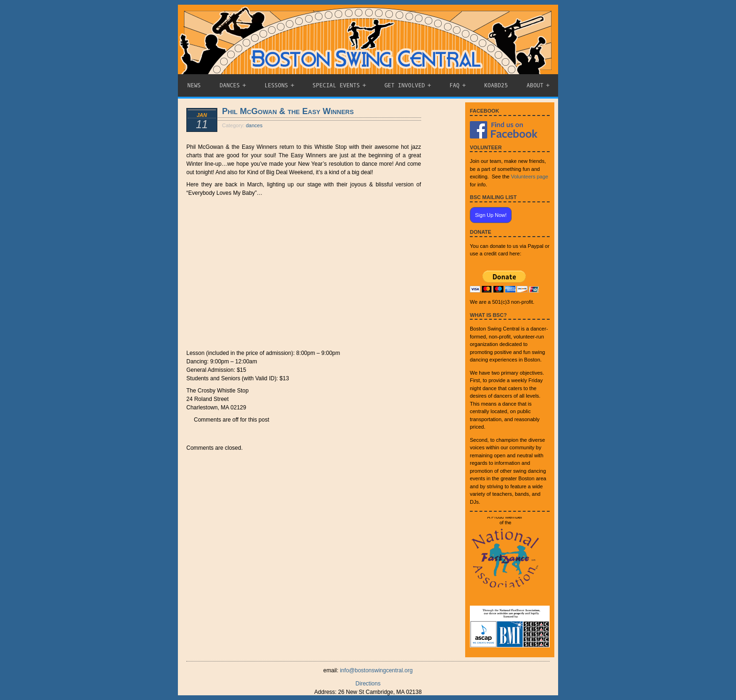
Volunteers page (529, 177)
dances (254, 125)
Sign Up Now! (491, 215)
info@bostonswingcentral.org (376, 670)
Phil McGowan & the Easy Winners (288, 111)
